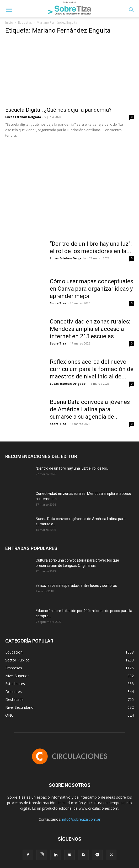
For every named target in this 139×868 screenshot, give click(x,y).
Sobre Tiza (58, 303)
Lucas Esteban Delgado (23, 117)
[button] (9, 10)
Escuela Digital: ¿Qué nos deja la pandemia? (58, 110)
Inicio (9, 22)
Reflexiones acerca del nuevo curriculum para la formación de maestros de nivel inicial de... (92, 369)
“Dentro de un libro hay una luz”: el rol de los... (73, 468)
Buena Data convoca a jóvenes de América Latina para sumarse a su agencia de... (90, 409)
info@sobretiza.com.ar (81, 819)
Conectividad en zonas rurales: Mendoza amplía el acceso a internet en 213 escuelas (90, 329)
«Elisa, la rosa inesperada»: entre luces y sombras (76, 585)
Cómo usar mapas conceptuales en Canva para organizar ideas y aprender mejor (92, 289)
